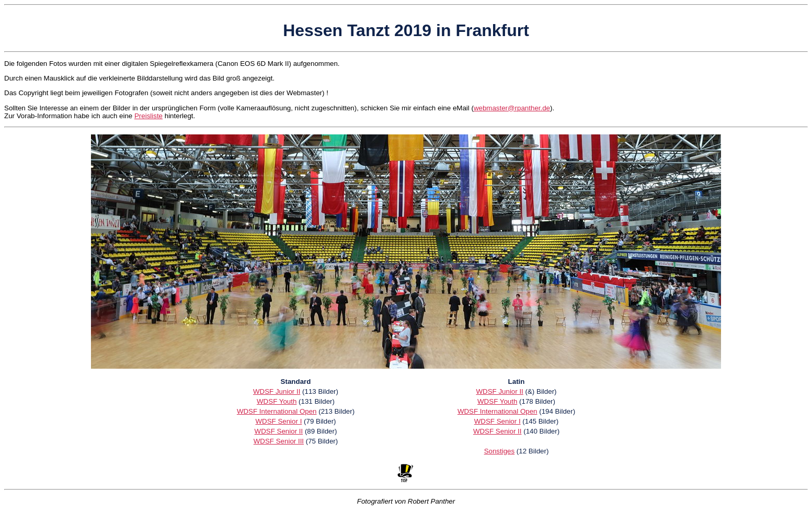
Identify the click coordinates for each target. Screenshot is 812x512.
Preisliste (148, 116)
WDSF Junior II (277, 391)
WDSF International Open (277, 411)
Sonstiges (500, 451)
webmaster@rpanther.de (512, 108)
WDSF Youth (277, 401)
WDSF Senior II (279, 431)
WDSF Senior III (279, 441)
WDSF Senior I (278, 421)
